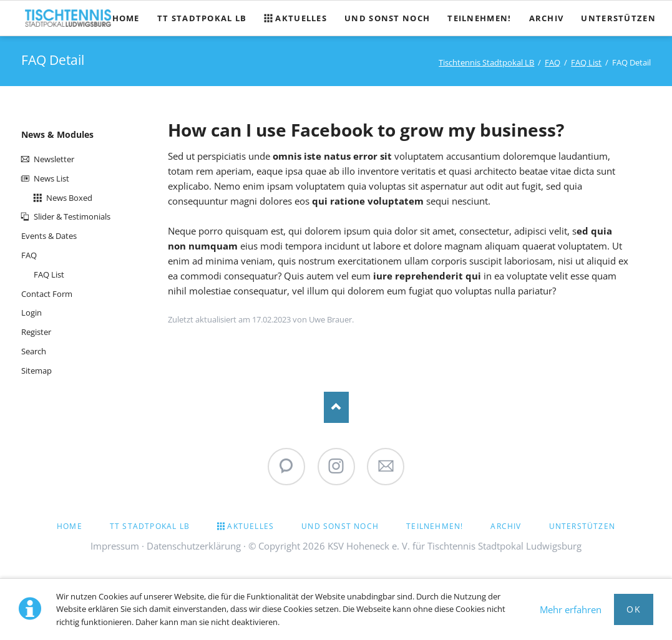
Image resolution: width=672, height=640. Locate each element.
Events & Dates (49, 236)
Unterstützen (582, 526)
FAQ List (586, 62)
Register (36, 332)
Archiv (506, 526)
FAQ (553, 62)
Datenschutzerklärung (194, 546)
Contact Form (47, 294)
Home (70, 526)
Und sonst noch (340, 526)
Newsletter (54, 159)
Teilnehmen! (435, 526)
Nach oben (336, 407)
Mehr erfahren (571, 609)
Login (32, 313)
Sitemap (37, 371)
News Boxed (69, 198)
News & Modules (57, 134)
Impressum (115, 546)
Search (34, 351)
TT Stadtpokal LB (150, 526)
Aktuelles (251, 526)
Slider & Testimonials (72, 216)
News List (51, 178)
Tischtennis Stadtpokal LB (486, 62)
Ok (634, 609)
